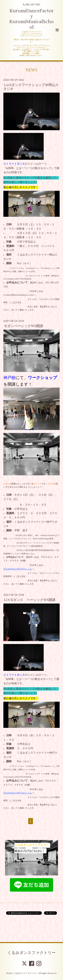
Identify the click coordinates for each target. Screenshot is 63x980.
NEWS (32, 70)
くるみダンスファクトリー (32, 953)
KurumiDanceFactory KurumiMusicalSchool (32, 19)
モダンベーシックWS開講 (24, 326)
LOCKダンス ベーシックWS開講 (30, 600)
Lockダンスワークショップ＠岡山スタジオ (31, 87)
